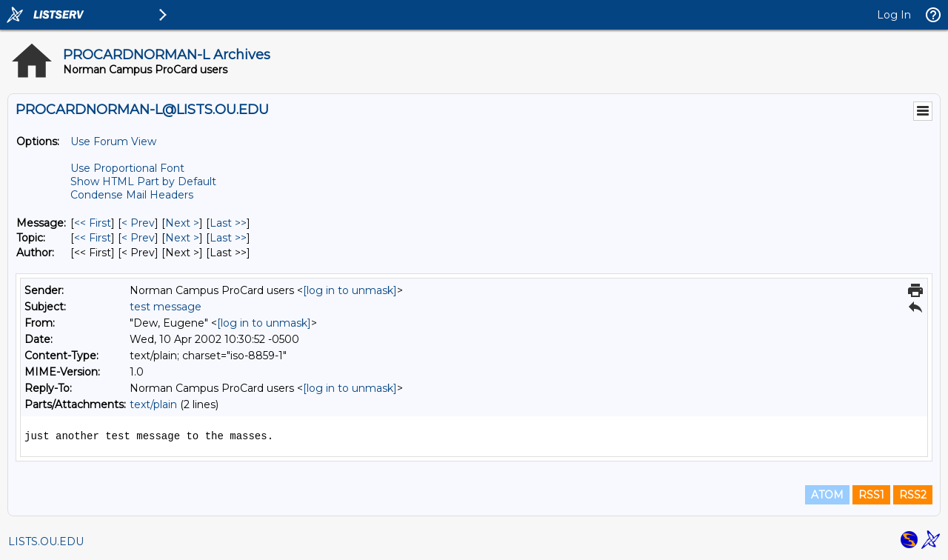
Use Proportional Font (127, 168)
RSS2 (913, 495)
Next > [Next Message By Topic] (182, 238)
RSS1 (871, 495)
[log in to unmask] (350, 290)
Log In (894, 15)
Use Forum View (113, 141)
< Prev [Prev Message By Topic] (138, 238)
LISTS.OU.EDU (46, 541)
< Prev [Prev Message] (138, 223)
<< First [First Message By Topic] (93, 238)
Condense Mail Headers (132, 195)
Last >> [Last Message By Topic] (228, 238)
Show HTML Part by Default (143, 181)
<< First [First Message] (93, 223)
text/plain (153, 404)
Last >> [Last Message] (228, 223)
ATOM (827, 495)
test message (166, 307)
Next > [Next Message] (182, 223)
